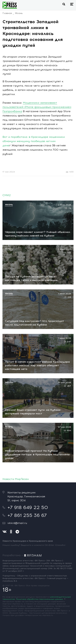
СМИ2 (7, 195)
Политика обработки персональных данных (39, 599)
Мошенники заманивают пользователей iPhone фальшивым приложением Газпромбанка (37, 107)
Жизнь (19, 13)
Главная (7, 13)
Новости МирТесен (16, 479)
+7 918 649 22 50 (28, 507)
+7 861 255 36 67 (27, 515)
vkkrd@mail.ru (17, 523)
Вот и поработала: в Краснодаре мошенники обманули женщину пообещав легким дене (34, 141)
